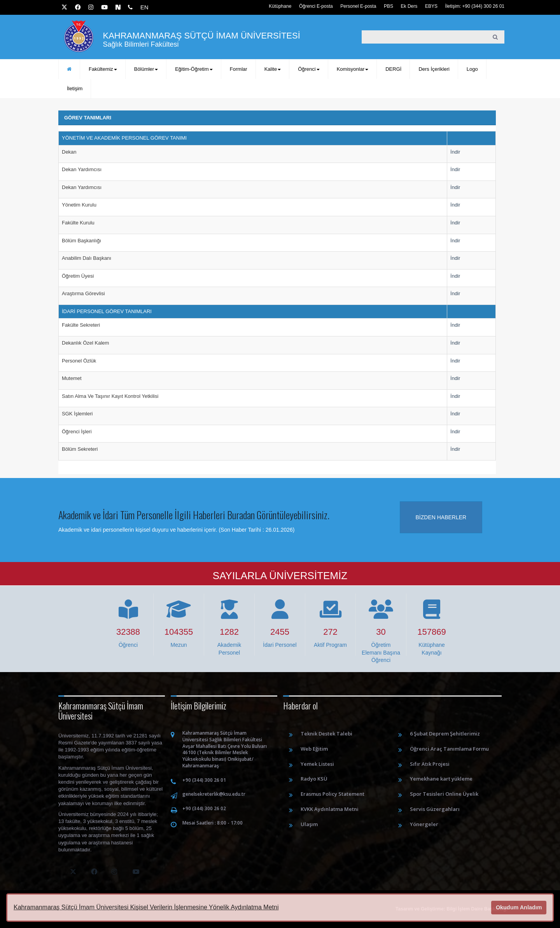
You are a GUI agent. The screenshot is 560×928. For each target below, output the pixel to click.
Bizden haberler (441, 517)
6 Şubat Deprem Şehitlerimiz (445, 734)
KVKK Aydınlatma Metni (330, 809)
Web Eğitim (314, 749)
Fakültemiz (103, 69)
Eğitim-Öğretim (194, 69)
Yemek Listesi (317, 764)
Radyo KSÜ (314, 779)
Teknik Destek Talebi (326, 734)
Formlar (239, 69)
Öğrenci (309, 69)
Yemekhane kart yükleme (441, 779)
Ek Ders (409, 6)
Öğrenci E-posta (316, 6)
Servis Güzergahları (435, 809)
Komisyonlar (353, 69)
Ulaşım (309, 824)
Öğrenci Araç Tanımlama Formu (449, 749)
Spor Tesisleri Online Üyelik (444, 794)
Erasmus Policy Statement (332, 794)
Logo (472, 69)
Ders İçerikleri (434, 69)
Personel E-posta (358, 6)
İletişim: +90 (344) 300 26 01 (475, 6)
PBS (388, 6)
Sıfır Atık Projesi (430, 764)
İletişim (75, 88)
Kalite (273, 69)
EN (144, 7)
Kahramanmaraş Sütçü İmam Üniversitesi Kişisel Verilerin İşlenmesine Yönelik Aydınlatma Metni (146, 907)
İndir (455, 152)
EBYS (431, 6)
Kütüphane (280, 6)
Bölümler (146, 69)
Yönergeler (424, 824)
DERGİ (393, 69)
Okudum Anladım (519, 907)
